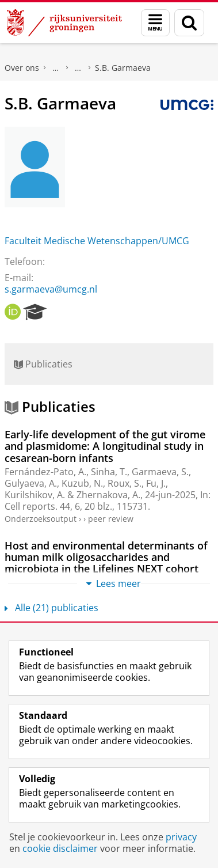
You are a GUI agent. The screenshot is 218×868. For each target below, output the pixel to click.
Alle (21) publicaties (51, 608)
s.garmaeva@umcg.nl (51, 289)
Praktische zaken (56, 68)
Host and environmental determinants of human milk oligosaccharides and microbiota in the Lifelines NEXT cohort (106, 557)
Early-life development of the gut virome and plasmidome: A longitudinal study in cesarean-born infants (105, 446)
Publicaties (43, 364)
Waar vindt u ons (78, 68)
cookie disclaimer (60, 848)
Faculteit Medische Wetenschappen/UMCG (97, 241)
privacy (181, 837)
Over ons (22, 68)
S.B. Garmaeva (123, 68)
